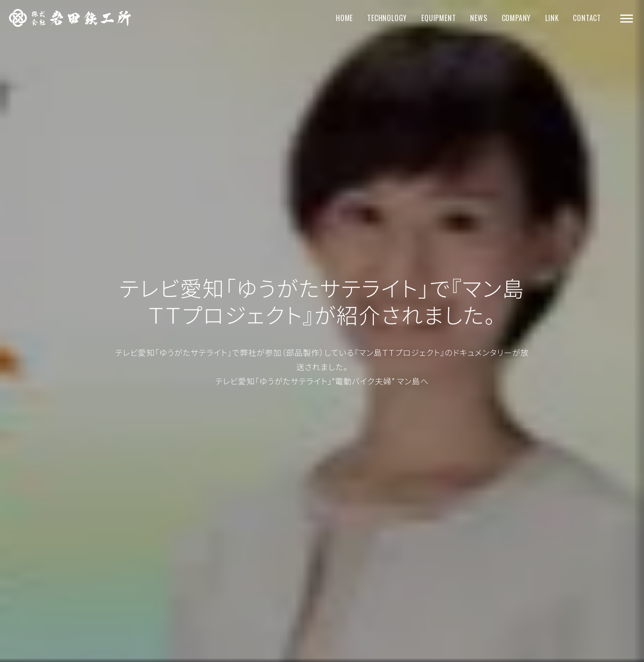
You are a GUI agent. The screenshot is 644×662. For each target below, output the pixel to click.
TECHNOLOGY (387, 18)
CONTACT (587, 18)
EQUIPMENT (439, 18)
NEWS (479, 18)
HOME (344, 18)
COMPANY (517, 18)
